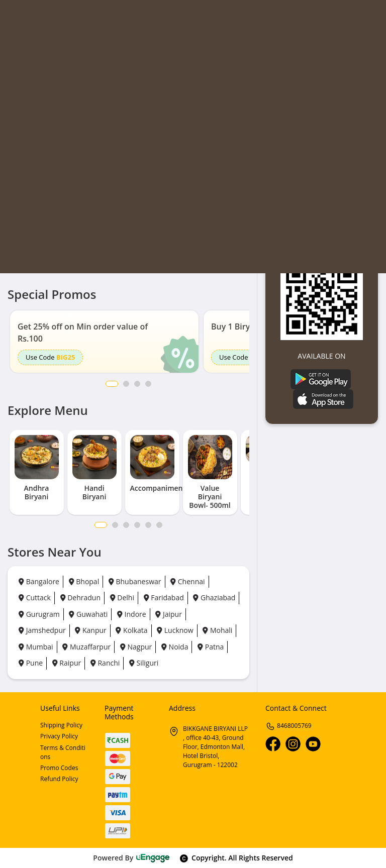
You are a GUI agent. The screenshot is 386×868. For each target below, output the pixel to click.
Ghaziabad (214, 598)
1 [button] (112, 384)
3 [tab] (126, 525)
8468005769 (288, 726)
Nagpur (136, 647)
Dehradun (80, 598)
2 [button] (126, 384)
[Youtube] (313, 744)
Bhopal (84, 581)
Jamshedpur (42, 630)
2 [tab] (115, 525)
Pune (31, 663)
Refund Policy (59, 779)
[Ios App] (323, 398)
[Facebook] (273, 744)
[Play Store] (321, 378)
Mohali (217, 630)
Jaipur (169, 614)
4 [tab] (137, 525)
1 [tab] (101, 525)
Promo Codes (59, 768)
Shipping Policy (61, 725)
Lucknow (175, 630)
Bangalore (39, 581)
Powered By (131, 858)
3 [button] (137, 384)
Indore (132, 614)
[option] (104, 342)
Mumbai (36, 647)
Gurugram (39, 614)
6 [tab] (159, 525)
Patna (211, 647)
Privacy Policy (59, 736)
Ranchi (105, 663)
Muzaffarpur (86, 647)
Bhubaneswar (135, 581)
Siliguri (144, 663)
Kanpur (90, 630)
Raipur (67, 663)
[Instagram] (293, 744)
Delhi (122, 598)
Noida (175, 647)
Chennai (187, 581)
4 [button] (148, 384)
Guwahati (88, 614)
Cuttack (35, 598)
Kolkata (131, 630)
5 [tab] (148, 525)
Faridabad (164, 598)
